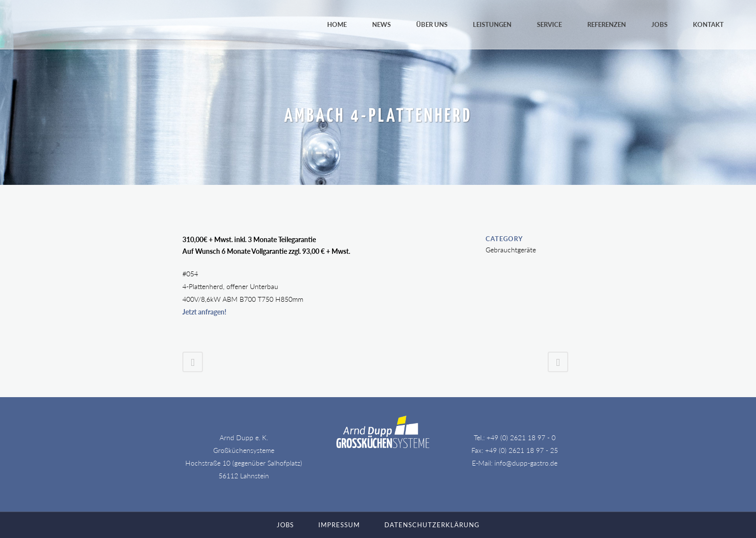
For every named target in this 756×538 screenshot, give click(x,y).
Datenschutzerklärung (432, 525)
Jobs (285, 525)
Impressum (339, 525)
